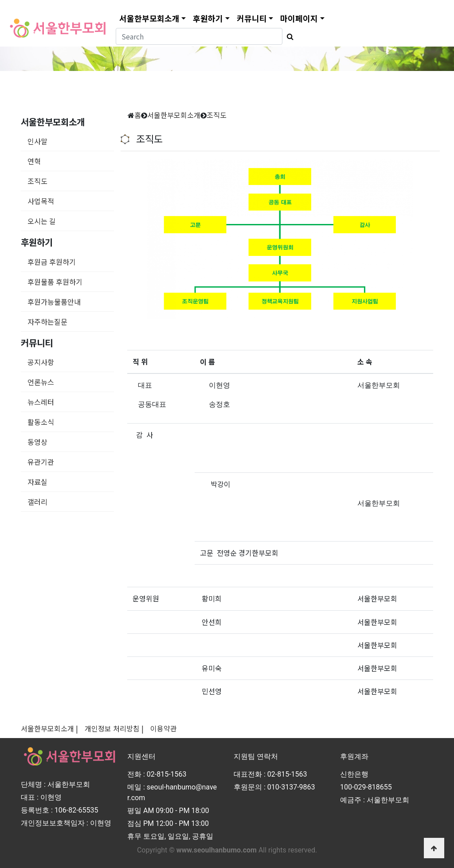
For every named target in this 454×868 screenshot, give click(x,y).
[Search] (199, 36)
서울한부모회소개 (149, 18)
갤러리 (37, 502)
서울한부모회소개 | (49, 728)
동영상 (37, 442)
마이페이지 (299, 18)
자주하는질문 (47, 322)
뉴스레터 (41, 402)
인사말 (37, 141)
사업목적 (41, 201)
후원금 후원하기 (52, 262)
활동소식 (41, 422)
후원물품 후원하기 (55, 282)
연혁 (34, 161)
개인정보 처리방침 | (114, 728)
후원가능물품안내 (54, 302)
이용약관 (164, 728)
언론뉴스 (41, 382)
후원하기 (208, 18)
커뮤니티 (252, 18)
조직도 (37, 181)
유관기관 (41, 462)
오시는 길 (42, 221)
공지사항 (41, 362)
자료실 (37, 482)
